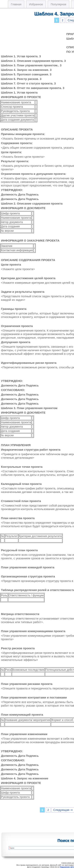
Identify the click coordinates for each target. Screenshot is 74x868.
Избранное (36, 4)
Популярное (59, 4)
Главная (16, 4)
